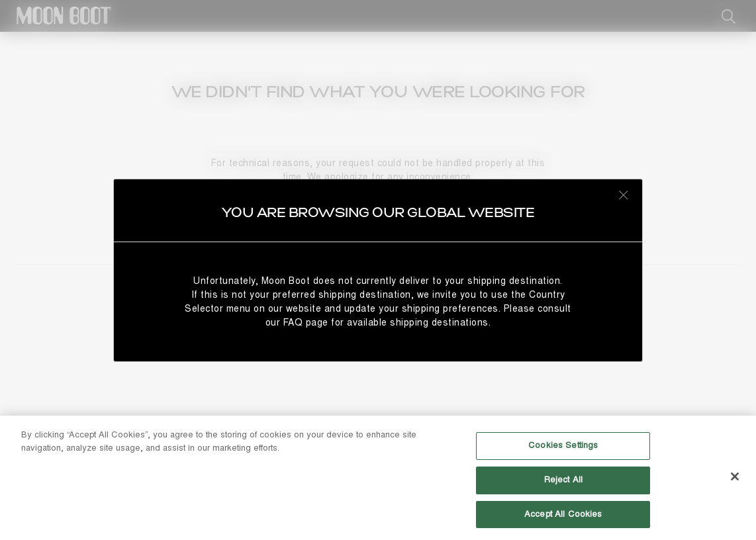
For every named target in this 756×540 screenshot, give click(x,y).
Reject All (563, 484)
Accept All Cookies (563, 519)
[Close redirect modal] (624, 195)
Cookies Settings (563, 450)
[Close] (735, 481)
